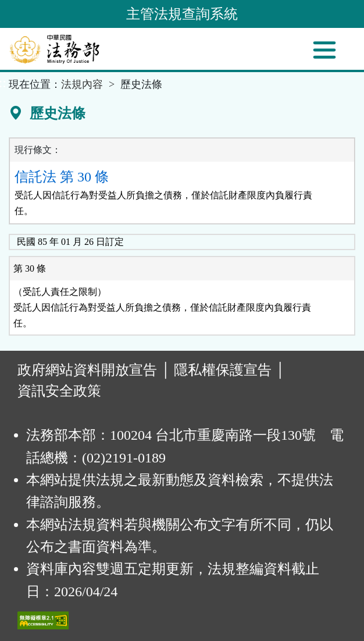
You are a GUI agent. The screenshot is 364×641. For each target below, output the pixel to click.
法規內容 (82, 84)
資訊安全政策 (59, 391)
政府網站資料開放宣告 (87, 370)
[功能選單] (324, 50)
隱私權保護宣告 (223, 370)
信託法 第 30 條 (62, 177)
